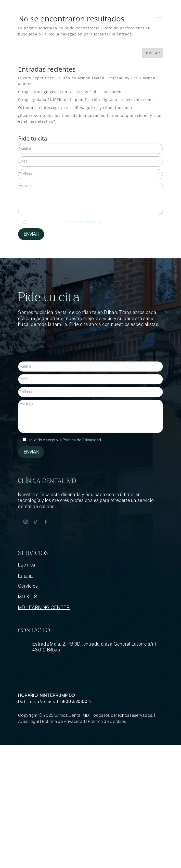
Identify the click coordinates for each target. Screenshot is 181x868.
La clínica (27, 565)
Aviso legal (29, 722)
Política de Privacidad (64, 722)
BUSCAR (152, 53)
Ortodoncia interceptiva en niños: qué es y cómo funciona (75, 108)
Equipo (25, 576)
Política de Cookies (107, 722)
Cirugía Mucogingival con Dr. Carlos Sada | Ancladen (70, 92)
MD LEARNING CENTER (44, 608)
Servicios (28, 586)
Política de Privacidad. (82, 222)
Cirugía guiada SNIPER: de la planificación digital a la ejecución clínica (87, 100)
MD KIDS (28, 597)
